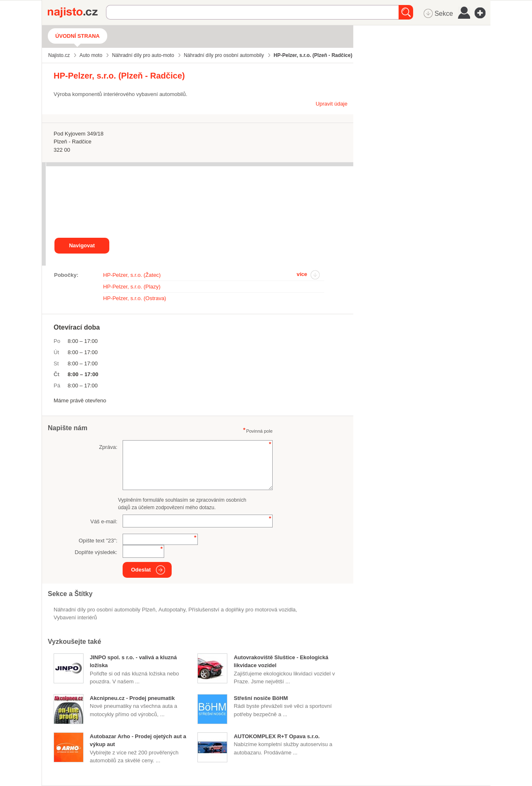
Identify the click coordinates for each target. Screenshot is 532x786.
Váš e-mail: (104, 521)
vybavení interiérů (75, 617)
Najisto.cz (77, 12)
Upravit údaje (331, 104)
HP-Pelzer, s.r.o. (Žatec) (132, 275)
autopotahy (172, 610)
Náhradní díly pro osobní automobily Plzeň (105, 610)
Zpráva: (108, 447)
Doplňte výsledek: (96, 552)
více (302, 274)
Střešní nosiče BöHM (261, 698)
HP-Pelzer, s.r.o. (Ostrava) (135, 298)
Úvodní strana (78, 36)
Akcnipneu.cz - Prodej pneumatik (132, 698)
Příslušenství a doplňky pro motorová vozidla (242, 610)
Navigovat (82, 245)
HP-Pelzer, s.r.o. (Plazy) (132, 287)
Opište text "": (98, 541)
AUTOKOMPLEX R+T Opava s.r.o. (277, 736)
